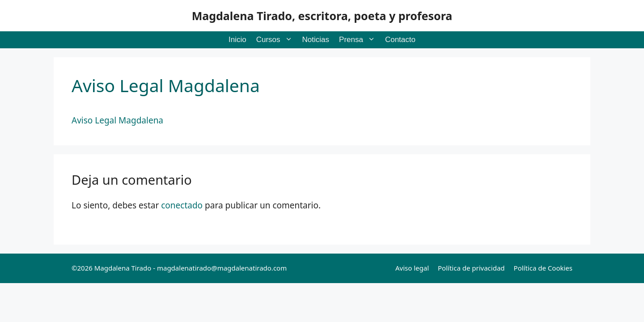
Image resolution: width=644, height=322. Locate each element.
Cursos (277, 40)
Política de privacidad (471, 268)
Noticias (316, 40)
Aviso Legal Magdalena (117, 120)
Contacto (400, 40)
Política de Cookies (543, 268)
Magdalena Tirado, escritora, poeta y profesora (322, 16)
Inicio (237, 40)
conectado (182, 205)
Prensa (360, 40)
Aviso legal (412, 268)
